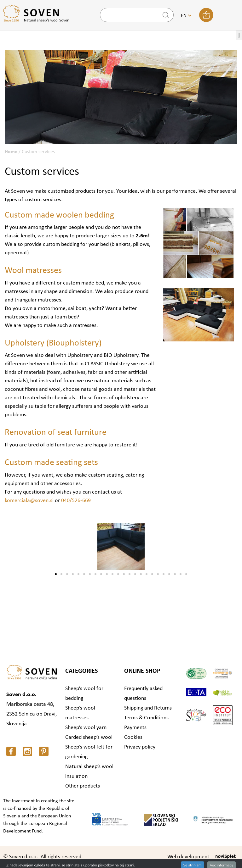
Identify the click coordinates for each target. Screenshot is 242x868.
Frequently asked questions (143, 694)
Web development (188, 857)
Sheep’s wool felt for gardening (89, 752)
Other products (83, 786)
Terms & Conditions (146, 718)
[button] (56, 574)
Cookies (133, 737)
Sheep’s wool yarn (86, 728)
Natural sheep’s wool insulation (89, 771)
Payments (135, 728)
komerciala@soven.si (29, 501)
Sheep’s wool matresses (80, 713)
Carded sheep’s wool (89, 737)
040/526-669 (76, 501)
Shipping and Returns (148, 708)
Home (11, 152)
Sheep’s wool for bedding (84, 694)
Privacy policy (140, 747)
